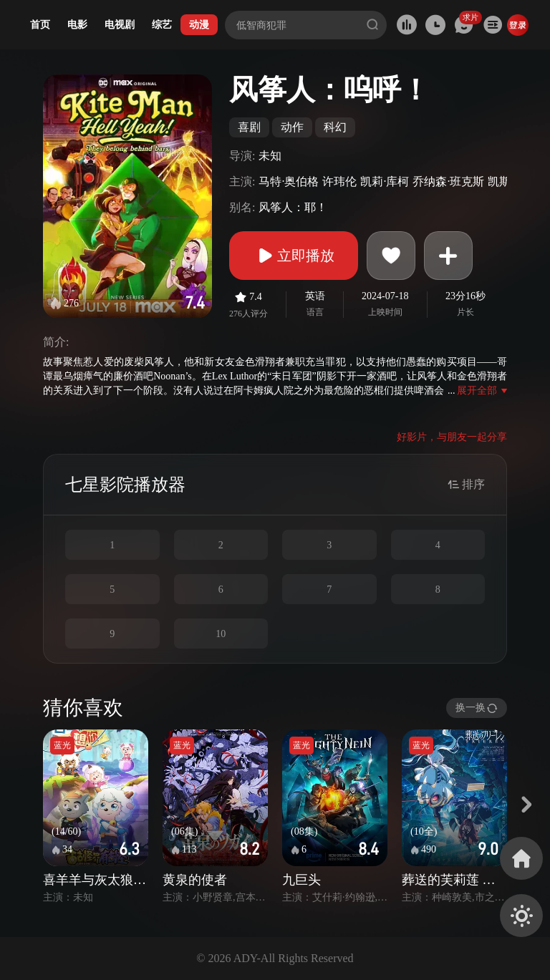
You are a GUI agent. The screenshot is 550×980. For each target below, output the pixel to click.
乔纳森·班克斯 (448, 181)
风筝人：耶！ (293, 207)
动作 (292, 127)
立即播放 (294, 256)
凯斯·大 (506, 181)
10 (221, 634)
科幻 (335, 127)
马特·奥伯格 (289, 181)
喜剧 (249, 127)
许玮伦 (339, 181)
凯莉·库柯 (385, 181)
